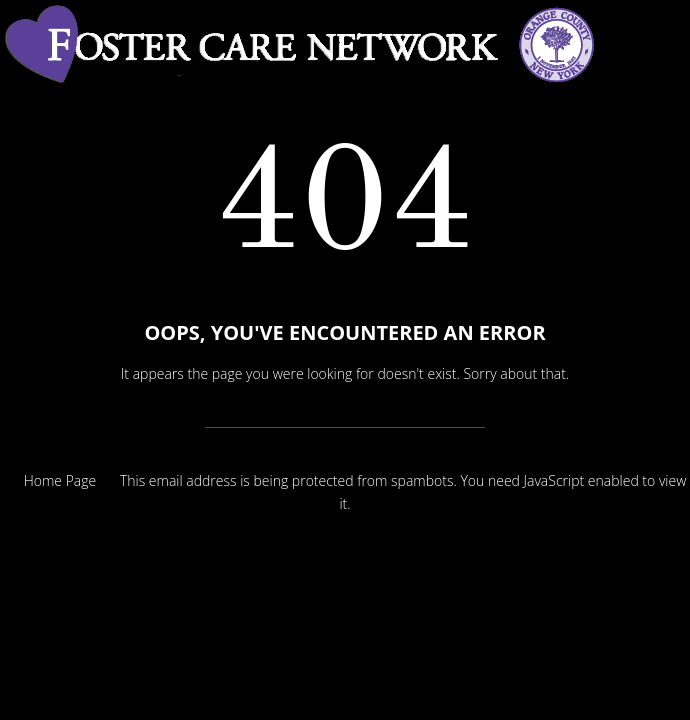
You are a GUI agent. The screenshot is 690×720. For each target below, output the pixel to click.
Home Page (60, 480)
